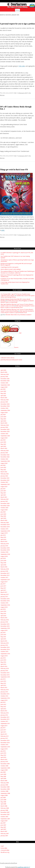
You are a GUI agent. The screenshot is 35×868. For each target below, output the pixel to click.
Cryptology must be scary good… (10, 267)
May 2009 (3, 776)
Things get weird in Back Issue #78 (14, 170)
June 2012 (3, 704)
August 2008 (4, 795)
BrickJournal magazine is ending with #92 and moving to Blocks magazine (16, 264)
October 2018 (4, 552)
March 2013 (4, 687)
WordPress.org (5, 852)
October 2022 (4, 459)
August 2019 (4, 533)
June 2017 (3, 586)
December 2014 (5, 647)
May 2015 (3, 637)
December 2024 (5, 404)
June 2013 (3, 681)
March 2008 (4, 806)
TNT (15, 93)
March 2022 (4, 472)
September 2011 (5, 723)
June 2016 (3, 611)
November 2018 (5, 550)
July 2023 (3, 440)
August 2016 (4, 607)
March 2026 (4, 372)
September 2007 (5, 819)
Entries (4, 848)
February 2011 (5, 736)
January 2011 (4, 738)
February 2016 (5, 620)
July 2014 (3, 658)
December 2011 (5, 717)
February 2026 (5, 374)
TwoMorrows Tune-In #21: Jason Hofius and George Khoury (18, 296)
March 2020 (4, 520)
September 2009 (5, 768)
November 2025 (5, 381)
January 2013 (4, 692)
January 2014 (4, 671)
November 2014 (5, 649)
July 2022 (3, 465)
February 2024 (5, 425)
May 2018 (3, 563)
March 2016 (4, 618)
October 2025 (4, 383)
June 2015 (3, 635)
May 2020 (3, 516)
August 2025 (4, 387)
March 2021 (4, 497)
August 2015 (4, 630)
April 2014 (3, 664)
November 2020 (5, 506)
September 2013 (5, 677)
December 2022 (5, 455)
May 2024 (3, 419)
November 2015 (5, 626)
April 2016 (3, 616)
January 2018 (4, 571)
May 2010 (3, 755)
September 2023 (5, 436)
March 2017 (4, 592)
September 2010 (5, 747)
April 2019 (3, 539)
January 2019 (4, 546)
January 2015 (4, 645)
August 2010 (4, 749)
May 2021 (3, 493)
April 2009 (3, 778)
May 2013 (3, 683)
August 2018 (4, 556)
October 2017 (4, 577)
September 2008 (5, 793)
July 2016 (3, 609)
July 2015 (3, 633)
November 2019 (5, 527)
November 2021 (5, 480)
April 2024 (3, 421)
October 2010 (4, 745)
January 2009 (4, 785)
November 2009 (5, 764)
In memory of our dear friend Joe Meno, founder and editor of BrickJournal (17, 279)
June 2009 (3, 774)
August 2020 (4, 510)
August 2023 (4, 438)
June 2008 (3, 800)
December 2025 (5, 379)
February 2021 (5, 499)
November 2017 (5, 575)
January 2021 (4, 501)
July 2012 (3, 702)
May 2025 (3, 393)
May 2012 (3, 707)
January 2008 (4, 810)
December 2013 (5, 673)
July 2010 (3, 751)
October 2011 (4, 721)
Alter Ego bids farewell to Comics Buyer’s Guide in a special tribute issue (18, 307)
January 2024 (4, 427)
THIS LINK (22, 66)
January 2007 (4, 836)
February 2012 (5, 713)
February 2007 (5, 833)
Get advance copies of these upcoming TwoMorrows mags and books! (17, 261)
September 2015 (5, 628)
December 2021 (5, 478)
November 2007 (5, 814)
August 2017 (4, 582)
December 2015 (5, 624)
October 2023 (4, 434)
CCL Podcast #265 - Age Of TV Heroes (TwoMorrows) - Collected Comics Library (16, 295)
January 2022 (4, 476)
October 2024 (4, 408)
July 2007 (3, 823)
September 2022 (5, 461)
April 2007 (3, 829)
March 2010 (4, 759)
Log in (2, 846)
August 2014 (4, 656)
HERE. (3, 230)
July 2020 (3, 512)
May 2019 (3, 537)
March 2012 (4, 711)
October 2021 (4, 482)
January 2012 (4, 715)
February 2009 (5, 783)
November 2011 (5, 719)
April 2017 (3, 590)
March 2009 (4, 781)
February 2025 (5, 400)
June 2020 (3, 514)
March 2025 (4, 398)
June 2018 (3, 561)
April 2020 (3, 518)
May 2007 (3, 827)
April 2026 (3, 370)
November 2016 (5, 601)
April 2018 (3, 565)
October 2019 (4, 529)
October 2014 (4, 651)
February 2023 (5, 451)
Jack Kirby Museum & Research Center (11, 360)
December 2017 (5, 573)
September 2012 (5, 698)
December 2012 (5, 694)
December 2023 (5, 429)
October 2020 (4, 508)
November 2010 (5, 743)
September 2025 (5, 385)
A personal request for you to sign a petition (17, 24)
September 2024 (5, 410)
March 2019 (4, 541)
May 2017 (3, 588)
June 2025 (3, 391)
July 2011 (3, 728)
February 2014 (5, 668)
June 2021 (3, 491)
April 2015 (3, 639)
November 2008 (5, 789)
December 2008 (5, 787)
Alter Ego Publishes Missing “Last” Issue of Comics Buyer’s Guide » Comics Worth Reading (17, 310)
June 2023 (3, 442)
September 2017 (5, 580)
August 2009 (4, 770)
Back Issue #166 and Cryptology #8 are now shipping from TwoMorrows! (17, 276)
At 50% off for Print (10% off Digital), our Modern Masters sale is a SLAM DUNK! (17, 301)
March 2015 (4, 641)
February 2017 (5, 594)
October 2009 (4, 766)
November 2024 (5, 406)
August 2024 (4, 412)
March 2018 (4, 567)
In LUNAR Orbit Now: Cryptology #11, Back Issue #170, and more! (17, 253)
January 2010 (4, 762)
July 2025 (3, 389)
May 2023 (3, 444)
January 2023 (4, 453)
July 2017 (3, 584)
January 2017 (4, 597)
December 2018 (5, 548)
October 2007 (4, 817)
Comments (5, 850)
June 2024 (3, 417)
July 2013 (3, 679)
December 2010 (5, 740)
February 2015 (5, 643)
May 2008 (3, 802)
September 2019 (5, 531)
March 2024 (4, 423)
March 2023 (4, 448)
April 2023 (3, 446)
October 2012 (4, 696)
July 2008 (3, 798)
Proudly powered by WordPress (8, 863)
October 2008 (4, 791)
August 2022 (4, 463)
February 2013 (5, 690)
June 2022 (3, 467)
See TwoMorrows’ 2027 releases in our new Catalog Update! (15, 257)
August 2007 (4, 821)
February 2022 (5, 474)
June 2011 (3, 730)
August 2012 (4, 700)
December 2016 (5, 599)
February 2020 (5, 522)
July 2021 (3, 489)
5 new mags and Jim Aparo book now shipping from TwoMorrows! (15, 283)
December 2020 (5, 503)
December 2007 (5, 812)
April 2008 (3, 804)
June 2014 (3, 660)
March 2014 (4, 666)
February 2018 (5, 569)
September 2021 (5, 484)
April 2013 (3, 685)
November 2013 (5, 675)
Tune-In (10, 347)
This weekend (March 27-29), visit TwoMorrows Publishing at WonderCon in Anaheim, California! (17, 272)
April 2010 (3, 757)
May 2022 (3, 470)
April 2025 (3, 396)
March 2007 (4, 831)
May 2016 (3, 613)
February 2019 (5, 544)
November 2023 (5, 431)
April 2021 (3, 495)
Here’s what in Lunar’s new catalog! (11, 269)
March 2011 (4, 734)
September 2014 (5, 654)
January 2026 (4, 376)
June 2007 (3, 825)
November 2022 (5, 457)
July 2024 (3, 415)
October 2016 (4, 603)
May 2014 (3, 662)
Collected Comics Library (8, 358)
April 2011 (3, 732)
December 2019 (5, 525)
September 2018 (5, 554)
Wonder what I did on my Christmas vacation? (19, 315)
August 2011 (4, 726)
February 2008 (5, 808)
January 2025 (4, 402)
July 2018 (3, 558)
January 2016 (4, 622)
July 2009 (3, 772)
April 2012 (3, 709)
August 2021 (4, 487)
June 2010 (3, 753)
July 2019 (3, 535)
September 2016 (5, 605)
